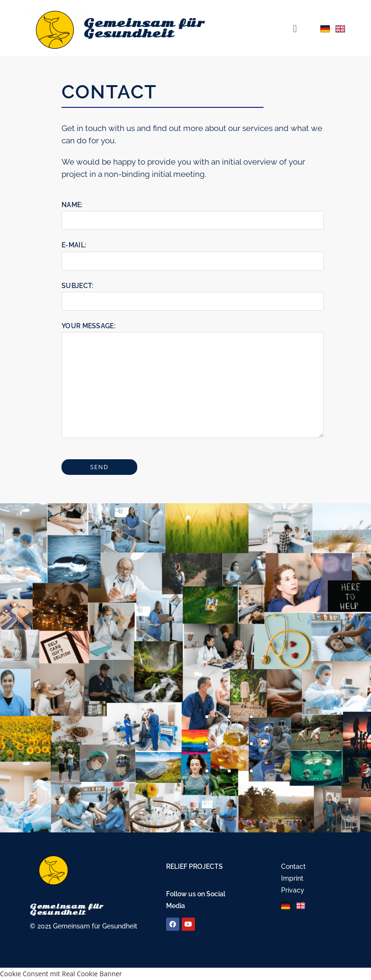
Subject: (193, 293)
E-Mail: (193, 253)
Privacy (293, 890)
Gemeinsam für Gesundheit (144, 28)
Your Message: (193, 355)
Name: (193, 212)
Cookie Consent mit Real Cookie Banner (61, 974)
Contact (293, 866)
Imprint (292, 878)
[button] (295, 28)
